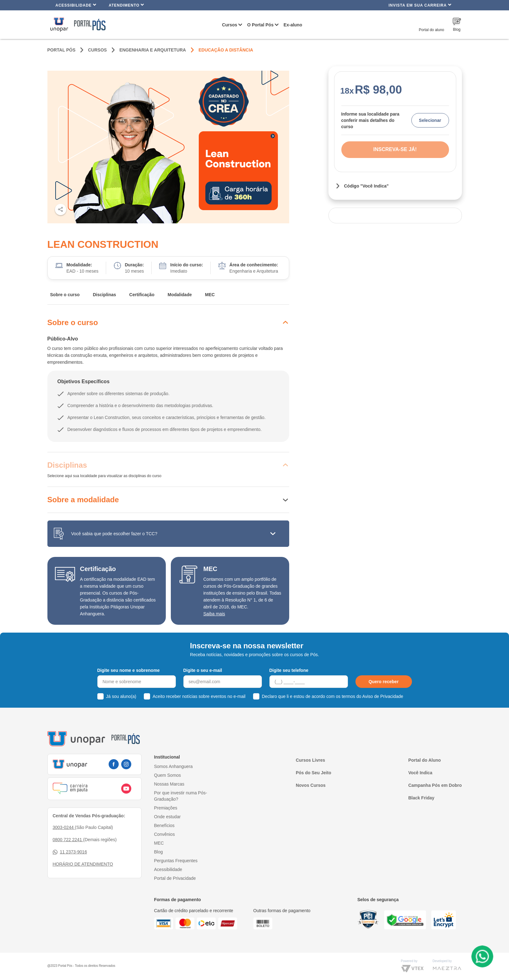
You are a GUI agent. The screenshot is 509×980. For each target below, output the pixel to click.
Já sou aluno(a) (121, 696)
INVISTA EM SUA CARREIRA (420, 5)
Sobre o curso (65, 295)
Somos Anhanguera (173, 766)
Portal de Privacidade (175, 878)
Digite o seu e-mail (203, 670)
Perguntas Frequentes (176, 861)
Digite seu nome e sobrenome (129, 670)
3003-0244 (64, 827)
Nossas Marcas (169, 784)
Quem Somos (168, 775)
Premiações (166, 808)
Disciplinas (105, 295)
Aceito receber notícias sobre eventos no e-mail (199, 696)
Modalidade (180, 295)
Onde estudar (168, 817)
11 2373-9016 (70, 852)
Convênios (165, 834)
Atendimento (126, 5)
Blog (159, 852)
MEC (210, 295)
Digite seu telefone (289, 670)
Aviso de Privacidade (383, 696)
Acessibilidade (76, 5)
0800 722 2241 (68, 840)
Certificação (142, 295)
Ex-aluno (293, 25)
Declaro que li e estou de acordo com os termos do (333, 696)
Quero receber (384, 682)
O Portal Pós (260, 25)
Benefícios (164, 825)
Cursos (230, 25)
